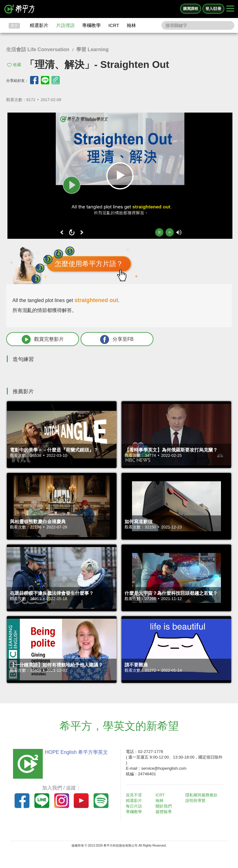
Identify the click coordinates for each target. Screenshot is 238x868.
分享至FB (111, 339)
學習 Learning (92, 49)
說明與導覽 (196, 801)
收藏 (17, 65)
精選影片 (39, 25)
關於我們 (164, 806)
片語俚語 (65, 25)
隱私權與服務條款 (202, 795)
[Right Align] (230, 9)
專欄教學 (91, 25)
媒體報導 (164, 812)
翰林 (131, 25)
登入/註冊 (213, 9)
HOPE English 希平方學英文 (76, 752)
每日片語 (134, 806)
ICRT (114, 25)
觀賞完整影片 (41, 339)
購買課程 (191, 9)
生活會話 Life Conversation (38, 49)
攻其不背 (134, 795)
